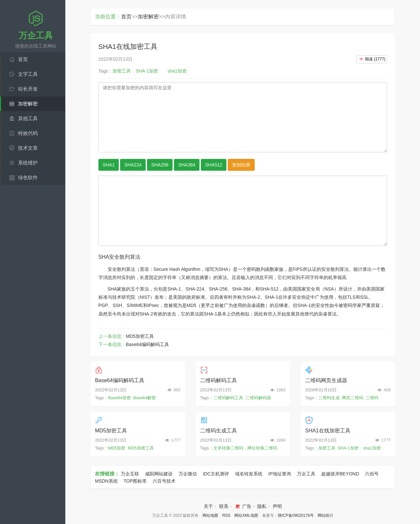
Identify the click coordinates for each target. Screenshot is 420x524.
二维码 (372, 398)
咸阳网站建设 (159, 474)
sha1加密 (372, 448)
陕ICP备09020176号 (296, 515)
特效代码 (28, 133)
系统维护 (28, 163)
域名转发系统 (249, 474)
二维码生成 (329, 398)
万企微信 (188, 474)
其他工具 (28, 118)
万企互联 (130, 474)
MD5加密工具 (140, 336)
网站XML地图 (246, 515)
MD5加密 (117, 448)
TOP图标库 (135, 481)
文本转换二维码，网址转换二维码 (245, 448)
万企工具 (306, 474)
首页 (23, 59)
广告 (243, 506)
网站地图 (210, 515)
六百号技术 (164, 481)
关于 (208, 506)
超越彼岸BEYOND (340, 474)
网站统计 (325, 515)
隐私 (262, 506)
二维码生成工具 (219, 431)
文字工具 (28, 74)
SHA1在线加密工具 (328, 431)
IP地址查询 (280, 474)
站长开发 (28, 89)
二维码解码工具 (219, 380)
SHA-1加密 (348, 448)
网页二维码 (353, 398)
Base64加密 (119, 398)
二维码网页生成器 (326, 380)
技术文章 (28, 148)
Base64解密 (145, 398)
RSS (226, 515)
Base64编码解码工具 (147, 344)
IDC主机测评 (216, 474)
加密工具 (327, 448)
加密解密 (28, 104)
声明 (277, 506)
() (372, 59)
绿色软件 (28, 177)
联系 (224, 506)
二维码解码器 (258, 398)
